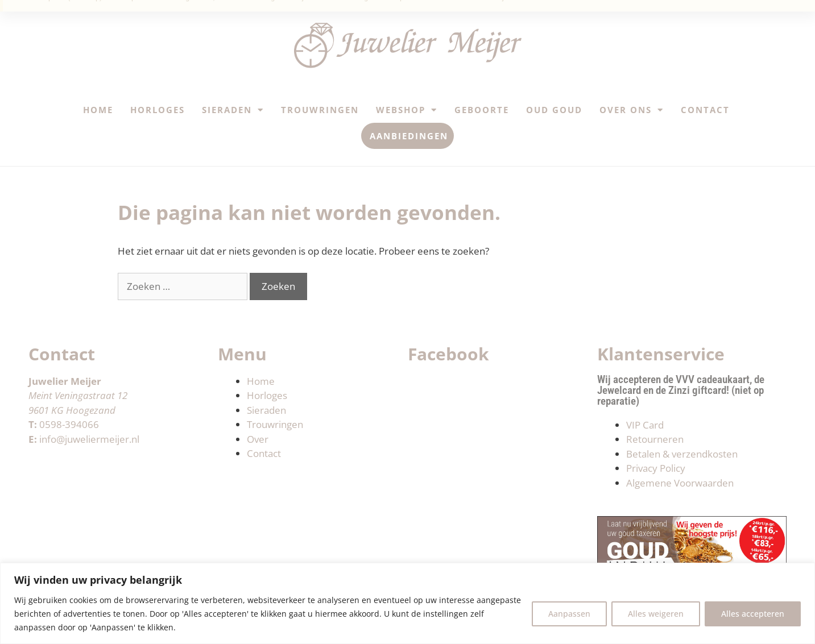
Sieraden (233, 110)
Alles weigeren (656, 614)
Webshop (407, 110)
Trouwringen (320, 110)
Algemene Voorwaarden (680, 483)
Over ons (632, 110)
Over (258, 439)
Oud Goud (554, 110)
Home (98, 110)
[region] (407, 603)
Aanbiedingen (409, 136)
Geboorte (482, 110)
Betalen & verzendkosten (682, 454)
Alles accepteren (753, 614)
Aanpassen (569, 614)
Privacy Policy (656, 468)
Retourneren (655, 439)
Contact (705, 110)
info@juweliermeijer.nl (89, 439)
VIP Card (645, 425)
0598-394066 (69, 424)
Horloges (158, 110)
